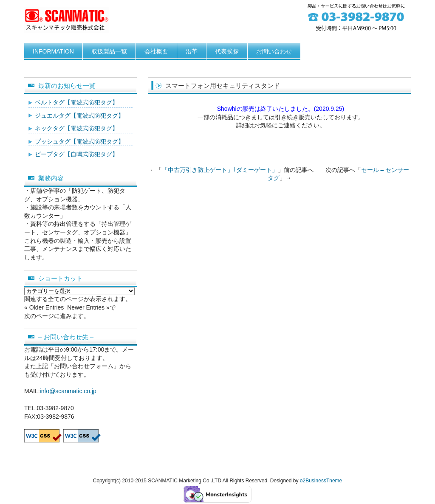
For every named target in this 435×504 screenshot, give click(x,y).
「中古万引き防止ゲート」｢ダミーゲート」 (220, 170)
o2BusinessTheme (321, 481)
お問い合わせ (274, 51)
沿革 (192, 51)
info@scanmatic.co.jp (68, 391)
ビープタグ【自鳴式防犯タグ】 (76, 154)
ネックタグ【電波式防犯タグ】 (76, 128)
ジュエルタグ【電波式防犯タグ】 (79, 115)
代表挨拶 (227, 51)
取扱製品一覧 (109, 51)
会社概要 (156, 51)
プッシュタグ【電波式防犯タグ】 (79, 141)
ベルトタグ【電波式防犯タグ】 (76, 102)
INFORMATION (53, 51)
